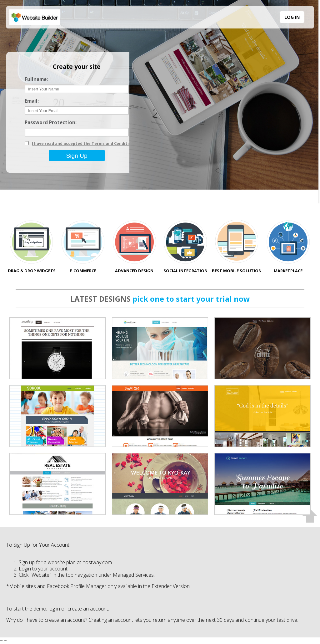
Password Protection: (51, 123)
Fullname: (36, 79)
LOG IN (292, 17)
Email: (32, 101)
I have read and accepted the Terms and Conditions (84, 143)
